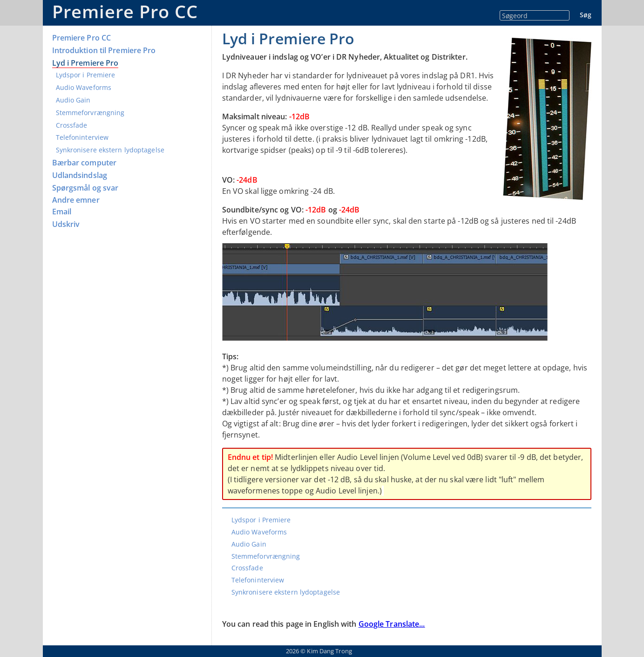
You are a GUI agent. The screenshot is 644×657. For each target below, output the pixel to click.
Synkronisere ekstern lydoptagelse (110, 150)
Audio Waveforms (84, 87)
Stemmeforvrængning (90, 113)
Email (62, 212)
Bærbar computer (85, 163)
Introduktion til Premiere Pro (104, 51)
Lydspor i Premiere (86, 75)
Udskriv (66, 224)
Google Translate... (392, 624)
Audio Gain (73, 100)
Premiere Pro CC (125, 11)
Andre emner (76, 200)
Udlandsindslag (80, 175)
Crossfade (72, 125)
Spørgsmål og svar (85, 188)
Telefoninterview (82, 137)
